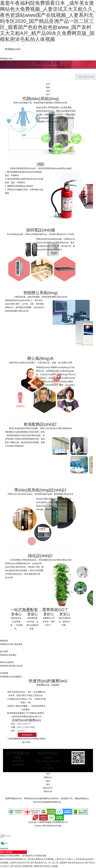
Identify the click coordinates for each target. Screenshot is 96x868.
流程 (48, 91)
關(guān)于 (48, 788)
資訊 (48, 784)
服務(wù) (86, 77)
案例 (48, 781)
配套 (92, 77)
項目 (48, 84)
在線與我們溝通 (18, 717)
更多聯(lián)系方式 (33, 717)
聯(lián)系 (48, 791)
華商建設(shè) (13, 49)
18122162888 (18, 765)
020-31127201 (18, 761)
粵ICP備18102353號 (52, 826)
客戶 (48, 94)
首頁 (80, 77)
